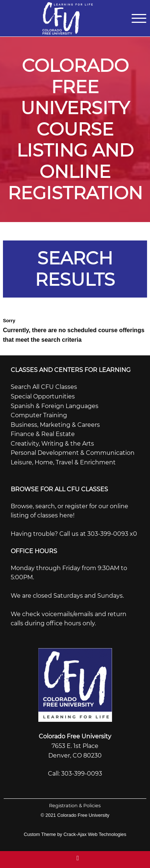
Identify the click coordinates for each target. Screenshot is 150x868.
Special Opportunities (43, 396)
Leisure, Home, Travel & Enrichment (63, 462)
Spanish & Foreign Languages (55, 406)
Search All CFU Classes (44, 387)
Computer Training (39, 415)
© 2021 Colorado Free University (75, 815)
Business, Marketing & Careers (55, 425)
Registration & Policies (75, 806)
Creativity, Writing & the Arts (52, 444)
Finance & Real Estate (43, 434)
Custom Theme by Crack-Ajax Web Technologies (75, 834)
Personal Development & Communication (73, 453)
